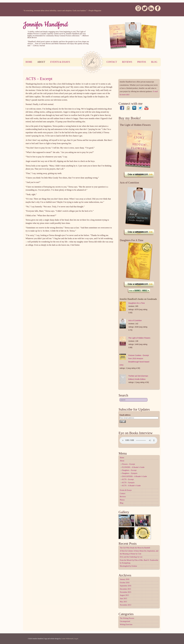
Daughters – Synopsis (130, 473)
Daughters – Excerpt (129, 470)
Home (29, 62)
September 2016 (126, 586)
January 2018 (125, 579)
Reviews (127, 62)
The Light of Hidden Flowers (139, 338)
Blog (154, 62)
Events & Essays (60, 62)
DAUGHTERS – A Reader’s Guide (134, 476)
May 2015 (123, 602)
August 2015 (124, 595)
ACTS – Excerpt (39, 79)
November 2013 (126, 605)
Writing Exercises (126, 625)
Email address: (125, 415)
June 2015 (123, 599)
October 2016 (125, 583)
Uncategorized (125, 621)
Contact (112, 62)
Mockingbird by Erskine (128, 566)
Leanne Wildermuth (67, 639)
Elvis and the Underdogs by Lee (131, 557)
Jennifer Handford (45, 24)
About (41, 62)
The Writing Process (127, 618)
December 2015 (125, 589)
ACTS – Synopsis (128, 483)
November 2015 (126, 592)
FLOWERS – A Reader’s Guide (133, 467)
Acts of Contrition (135, 320)
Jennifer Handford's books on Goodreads (138, 299)
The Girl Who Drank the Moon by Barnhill (135, 548)
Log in (76, 639)
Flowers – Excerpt (129, 464)
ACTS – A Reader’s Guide (131, 486)
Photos (142, 62)
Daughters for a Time (137, 303)
